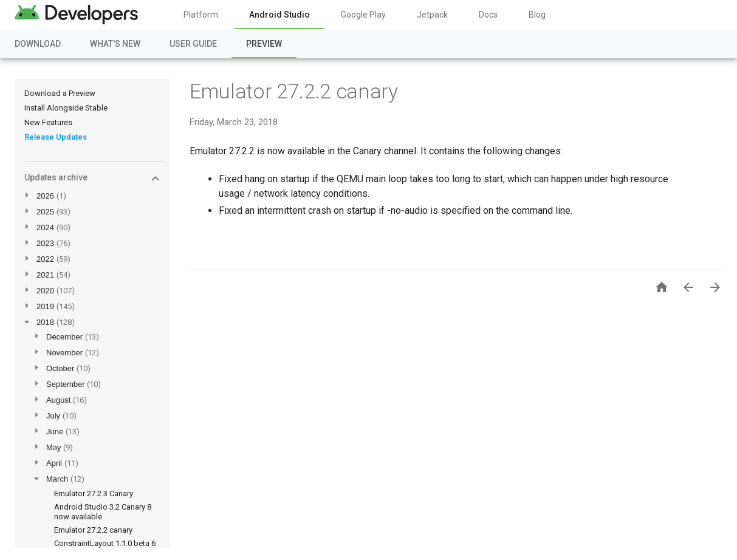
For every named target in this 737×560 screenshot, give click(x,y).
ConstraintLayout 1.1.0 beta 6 (105, 543)
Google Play (363, 15)
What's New (115, 44)
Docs (488, 15)
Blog (537, 15)
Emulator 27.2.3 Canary (94, 493)
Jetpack (432, 15)
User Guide (193, 44)
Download (38, 44)
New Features (48, 122)
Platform (201, 15)
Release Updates (56, 137)
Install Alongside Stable (66, 108)
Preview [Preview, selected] (264, 44)
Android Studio (279, 15)
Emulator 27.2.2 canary (93, 530)
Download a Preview (60, 93)
